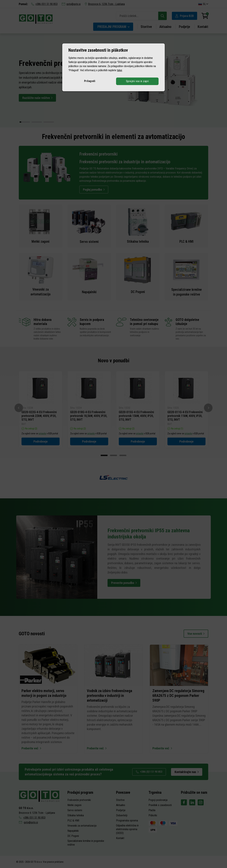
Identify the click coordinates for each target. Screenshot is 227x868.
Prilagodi (90, 81)
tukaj (119, 70)
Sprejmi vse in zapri (137, 81)
